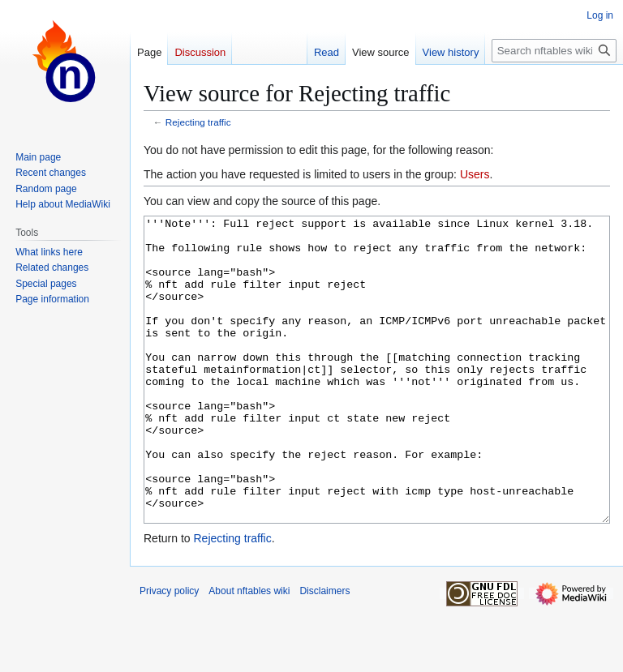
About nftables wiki (249, 652)
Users (475, 174)
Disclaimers (324, 652)
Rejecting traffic (198, 122)
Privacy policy (169, 652)
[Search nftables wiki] (554, 51)
